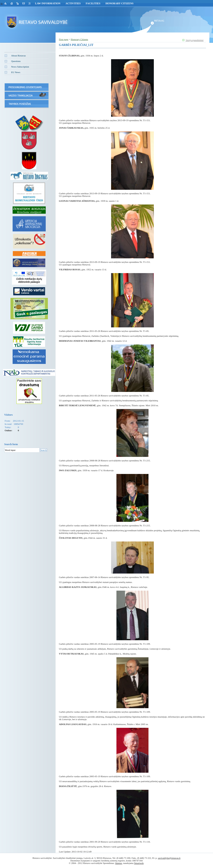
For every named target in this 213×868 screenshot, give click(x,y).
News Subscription (20, 67)
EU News (16, 72)
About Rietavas (18, 56)
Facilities (93, 3)
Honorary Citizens (120, 3)
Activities (73, 3)
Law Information (48, 3)
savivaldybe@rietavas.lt (169, 858)
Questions (16, 61)
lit (2, 3)
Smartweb (139, 863)
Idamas (119, 863)
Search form (11, 444)
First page (64, 39)
